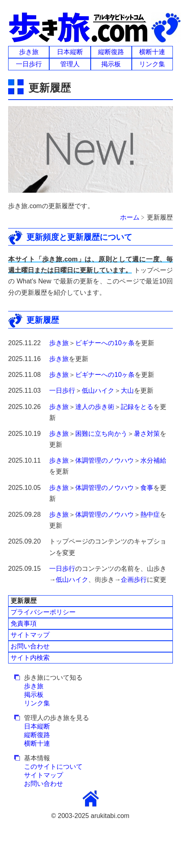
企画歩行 (134, 580)
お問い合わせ (30, 646)
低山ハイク (98, 390)
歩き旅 (29, 52)
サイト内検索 (30, 658)
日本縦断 (70, 52)
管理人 (70, 64)
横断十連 (152, 52)
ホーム (130, 217)
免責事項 (24, 623)
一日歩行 (29, 64)
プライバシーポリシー (43, 612)
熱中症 (150, 514)
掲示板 (111, 64)
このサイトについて (53, 767)
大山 (127, 390)
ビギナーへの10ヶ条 (105, 343)
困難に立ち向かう (101, 434)
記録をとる (137, 407)
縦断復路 (111, 52)
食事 (147, 488)
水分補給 (153, 460)
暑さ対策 (147, 434)
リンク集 (152, 64)
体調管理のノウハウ (105, 460)
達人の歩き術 (95, 407)
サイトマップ (30, 635)
